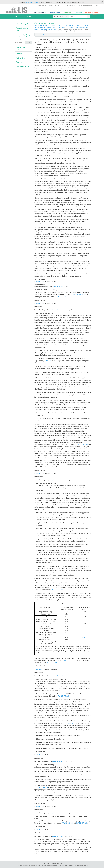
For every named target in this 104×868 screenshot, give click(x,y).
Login (96, 6)
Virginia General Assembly (46, 6)
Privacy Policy (71, 6)
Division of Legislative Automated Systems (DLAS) (73, 866)
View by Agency (21, 34)
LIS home (79, 6)
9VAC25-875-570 (79, 294)
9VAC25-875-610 (52, 662)
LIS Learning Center (32, 2)
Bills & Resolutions (55, 12)
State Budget (68, 12)
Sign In (88, 866)
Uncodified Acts (22, 66)
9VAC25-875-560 (63, 696)
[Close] (102, 2)
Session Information (40, 12)
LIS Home (47, 863)
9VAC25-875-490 (61, 297)
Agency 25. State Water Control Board (70, 25)
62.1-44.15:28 (39, 281)
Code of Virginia (23, 24)
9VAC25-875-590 (57, 590)
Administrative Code (61, 16)
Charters (20, 54)
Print (45, 35)
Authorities (21, 58)
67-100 (83, 637)
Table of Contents (39, 25)
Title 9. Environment (52, 25)
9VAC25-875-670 (69, 660)
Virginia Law (78, 12)
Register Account (88, 6)
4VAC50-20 (47, 361)
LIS (17, 10)
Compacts (20, 62)
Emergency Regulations (24, 36)
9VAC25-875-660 (83, 444)
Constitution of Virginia (22, 48)
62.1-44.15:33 (69, 723)
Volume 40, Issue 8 (58, 287)
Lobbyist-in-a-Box (57, 863)
